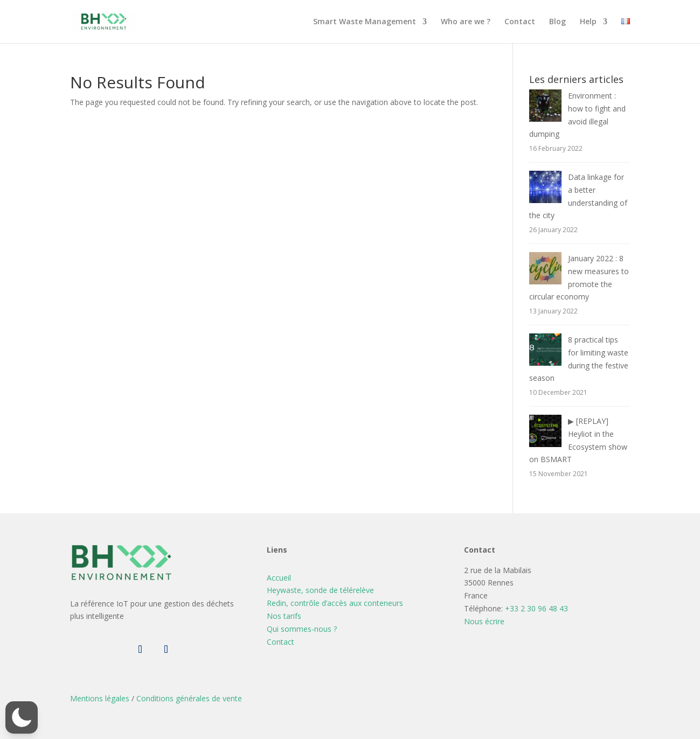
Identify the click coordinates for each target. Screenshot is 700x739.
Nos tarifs (284, 616)
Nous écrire (484, 621)
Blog (557, 22)
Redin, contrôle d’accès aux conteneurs (335, 603)
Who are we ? (466, 22)
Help (588, 22)
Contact (520, 22)
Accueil (279, 578)
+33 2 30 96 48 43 (536, 608)
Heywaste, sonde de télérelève (320, 590)
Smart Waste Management (365, 22)
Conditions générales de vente (189, 698)
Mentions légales (100, 698)
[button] (22, 717)
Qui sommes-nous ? (302, 629)
